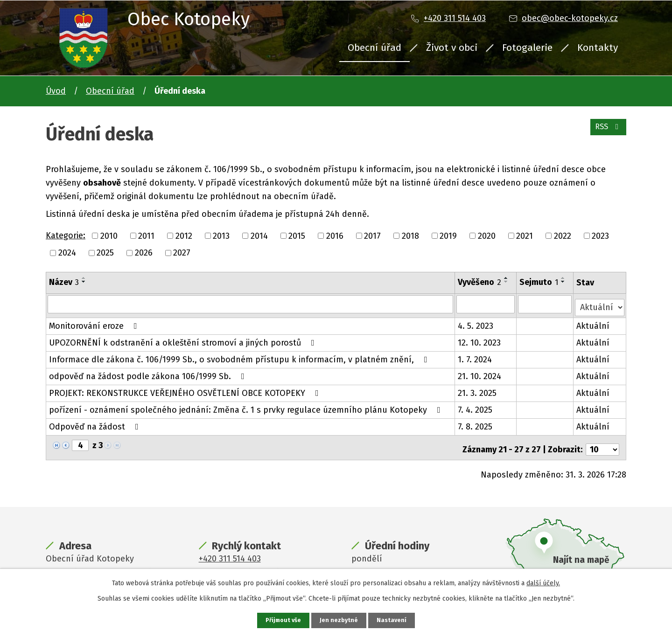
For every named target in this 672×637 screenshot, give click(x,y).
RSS (606, 132)
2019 (448, 235)
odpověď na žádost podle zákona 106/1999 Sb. (149, 373)
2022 (563, 235)
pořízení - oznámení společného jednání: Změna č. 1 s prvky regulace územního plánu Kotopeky (247, 407)
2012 (184, 235)
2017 (372, 235)
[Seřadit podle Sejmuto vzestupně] (564, 278)
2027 (182, 253)
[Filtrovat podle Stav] (600, 303)
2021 (525, 235)
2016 (335, 235)
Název (64, 282)
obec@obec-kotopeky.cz (570, 18)
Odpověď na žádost (96, 423)
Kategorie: (66, 235)
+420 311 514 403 (455, 18)
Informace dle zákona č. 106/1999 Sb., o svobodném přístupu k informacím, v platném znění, (240, 356)
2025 (105, 253)
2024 (67, 253)
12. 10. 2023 (480, 339)
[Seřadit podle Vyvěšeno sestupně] (507, 282)
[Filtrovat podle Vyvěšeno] (486, 304)
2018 (410, 235)
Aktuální (594, 323)
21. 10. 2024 (480, 373)
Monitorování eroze (95, 323)
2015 (297, 235)
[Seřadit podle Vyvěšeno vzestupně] (507, 278)
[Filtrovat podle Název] (251, 304)
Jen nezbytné (340, 620)
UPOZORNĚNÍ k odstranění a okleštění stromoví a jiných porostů (184, 339)
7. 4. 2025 (476, 407)
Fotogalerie (527, 48)
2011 (146, 235)
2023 (600, 235)
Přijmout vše (282, 620)
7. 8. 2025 (476, 423)
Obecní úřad (374, 48)
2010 (109, 235)
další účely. (543, 582)
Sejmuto (539, 282)
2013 (221, 235)
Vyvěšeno (480, 282)
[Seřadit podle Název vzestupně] (84, 278)
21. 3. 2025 (478, 390)
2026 (144, 253)
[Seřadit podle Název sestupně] (84, 282)
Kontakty (598, 48)
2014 (259, 235)
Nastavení (394, 620)
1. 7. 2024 (475, 356)
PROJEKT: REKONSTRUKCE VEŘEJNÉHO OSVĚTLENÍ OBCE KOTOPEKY (186, 390)
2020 (487, 235)
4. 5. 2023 (476, 323)
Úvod (56, 91)
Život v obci (452, 48)
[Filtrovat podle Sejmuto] (545, 304)
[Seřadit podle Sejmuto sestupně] (564, 282)
